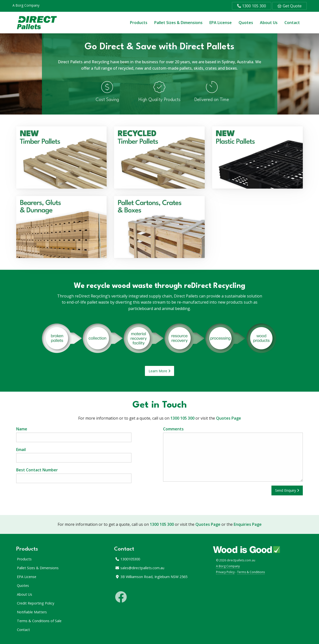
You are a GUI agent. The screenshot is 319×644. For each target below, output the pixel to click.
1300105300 (128, 559)
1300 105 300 (252, 6)
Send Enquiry (287, 490)
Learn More (159, 371)
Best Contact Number (74, 475)
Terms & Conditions (251, 572)
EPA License (221, 23)
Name (74, 434)
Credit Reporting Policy (36, 603)
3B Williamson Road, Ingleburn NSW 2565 (151, 577)
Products (139, 23)
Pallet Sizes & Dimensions (178, 23)
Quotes (246, 23)
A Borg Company (26, 5)
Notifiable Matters (32, 612)
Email (74, 455)
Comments (233, 454)
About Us (269, 23)
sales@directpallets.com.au (140, 568)
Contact (292, 23)
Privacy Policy (225, 572)
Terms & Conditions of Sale (39, 621)
